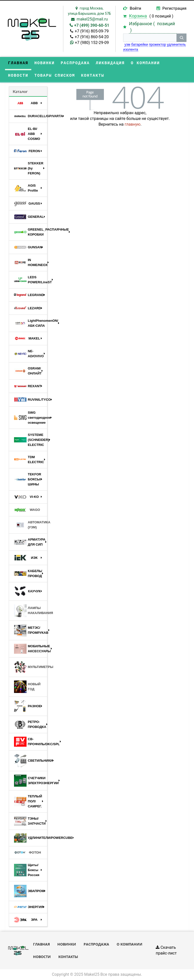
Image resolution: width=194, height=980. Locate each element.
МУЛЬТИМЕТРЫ (31, 667)
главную (133, 124)
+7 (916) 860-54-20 (92, 37)
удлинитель (176, 44)
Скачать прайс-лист (166, 950)
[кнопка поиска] (181, 38)
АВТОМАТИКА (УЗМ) (31, 525)
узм (127, 44)
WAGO (27, 510)
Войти (135, 8)
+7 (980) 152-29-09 (92, 43)
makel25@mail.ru (92, 19)
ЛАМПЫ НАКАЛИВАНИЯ (31, 611)
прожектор (157, 44)
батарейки (140, 44)
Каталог (20, 91)
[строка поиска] (150, 38)
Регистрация (174, 8)
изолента (131, 49)
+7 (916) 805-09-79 (92, 31)
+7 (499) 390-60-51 (92, 25)
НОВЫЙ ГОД (27, 687)
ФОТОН (28, 853)
